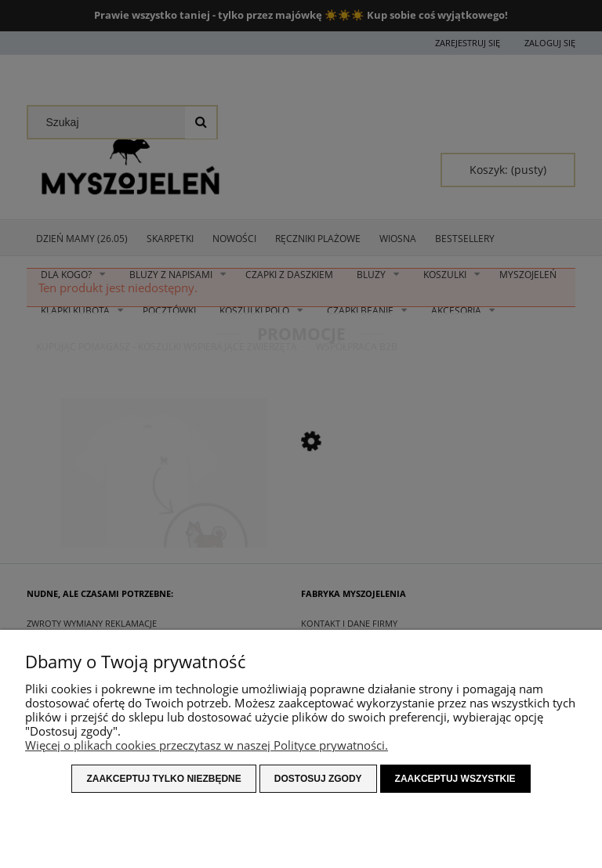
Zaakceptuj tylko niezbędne (163, 779)
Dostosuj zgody (318, 779)
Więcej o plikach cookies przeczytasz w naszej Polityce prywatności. (207, 745)
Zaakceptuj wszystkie (455, 779)
